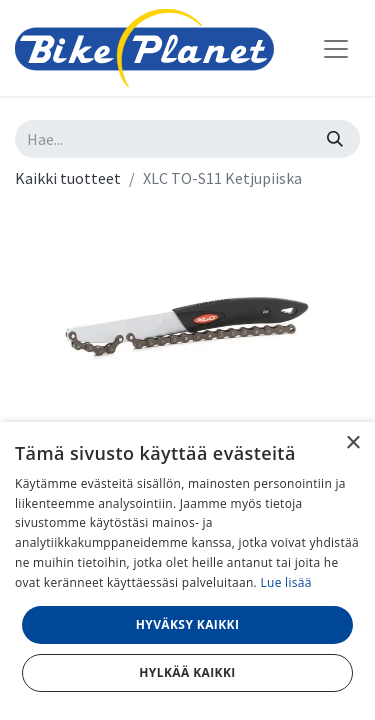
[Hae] (335, 139)
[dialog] (187, 571)
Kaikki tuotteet (68, 178)
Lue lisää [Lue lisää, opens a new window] (285, 582)
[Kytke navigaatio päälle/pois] (336, 48)
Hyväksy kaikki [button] (188, 624)
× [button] (352, 443)
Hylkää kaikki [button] (187, 672)
